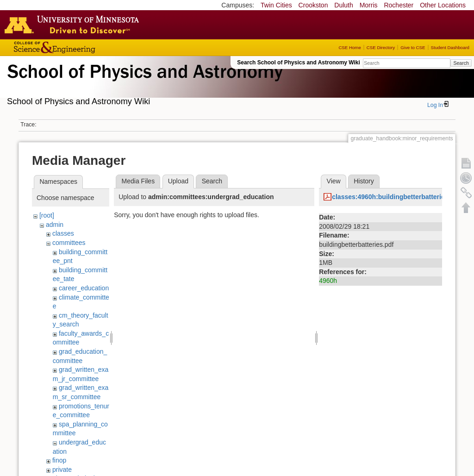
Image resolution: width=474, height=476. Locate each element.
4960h (328, 281)
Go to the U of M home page (74, 25)
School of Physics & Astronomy (143, 82)
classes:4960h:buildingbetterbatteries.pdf (396, 197)
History (364, 181)
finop (59, 460)
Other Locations (443, 5)
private (62, 470)
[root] (47, 215)
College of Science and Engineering (83, 47)
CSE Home (349, 47)
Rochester (399, 5)
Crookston (313, 5)
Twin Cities (276, 5)
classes (63, 233)
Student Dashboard (450, 47)
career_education (84, 288)
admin (55, 225)
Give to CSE (413, 47)
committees (69, 243)
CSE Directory (381, 47)
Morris (369, 5)
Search (461, 63)
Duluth (343, 5)
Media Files (138, 181)
